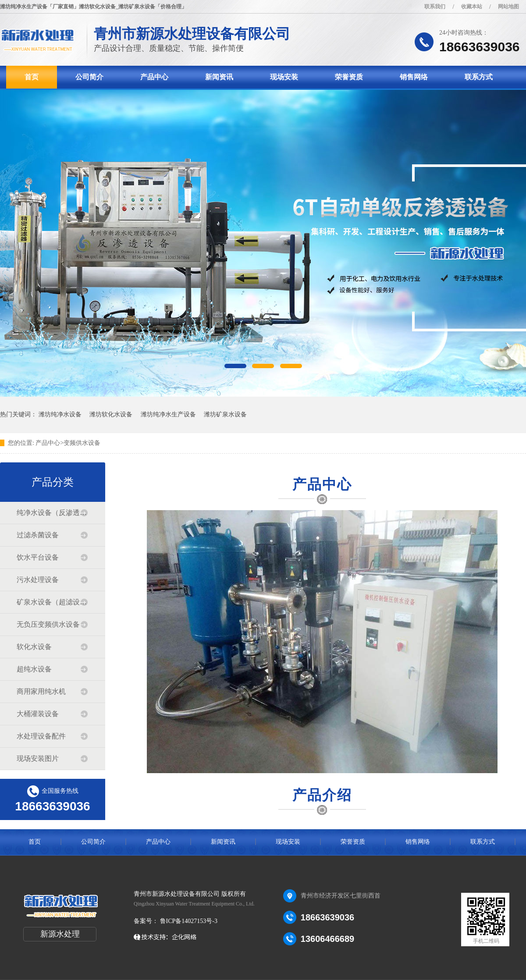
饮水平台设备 (38, 557)
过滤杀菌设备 (38, 535)
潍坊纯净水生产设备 (168, 414)
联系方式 (479, 77)
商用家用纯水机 (41, 691)
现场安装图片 (38, 758)
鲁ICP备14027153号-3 (188, 921)
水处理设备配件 (41, 736)
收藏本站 (472, 7)
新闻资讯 (219, 77)
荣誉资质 (349, 77)
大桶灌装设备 (38, 714)
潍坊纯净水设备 (60, 414)
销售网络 (414, 77)
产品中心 (154, 77)
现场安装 (284, 77)
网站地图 (508, 7)
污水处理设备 (38, 580)
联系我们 (435, 7)
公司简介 (89, 77)
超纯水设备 (34, 669)
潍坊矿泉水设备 (225, 414)
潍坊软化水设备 (111, 414)
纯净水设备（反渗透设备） (52, 513)
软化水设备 (34, 647)
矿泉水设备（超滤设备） (52, 602)
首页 (32, 77)
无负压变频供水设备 (48, 624)
